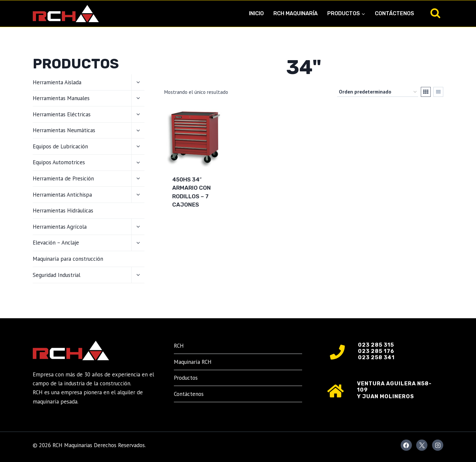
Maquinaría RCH (193, 362)
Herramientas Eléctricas (62, 114)
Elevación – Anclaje (56, 243)
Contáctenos (395, 13)
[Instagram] (438, 445)
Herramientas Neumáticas (64, 130)
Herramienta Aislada (57, 82)
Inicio (256, 13)
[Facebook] (406, 445)
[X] (422, 445)
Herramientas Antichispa (62, 195)
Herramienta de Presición (63, 178)
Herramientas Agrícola (60, 227)
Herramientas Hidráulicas (63, 211)
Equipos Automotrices (59, 162)
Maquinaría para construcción (68, 259)
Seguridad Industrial (57, 275)
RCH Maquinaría (296, 13)
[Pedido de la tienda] (378, 92)
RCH (179, 346)
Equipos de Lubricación (60, 146)
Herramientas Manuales (61, 98)
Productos (186, 378)
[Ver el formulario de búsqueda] (435, 14)
